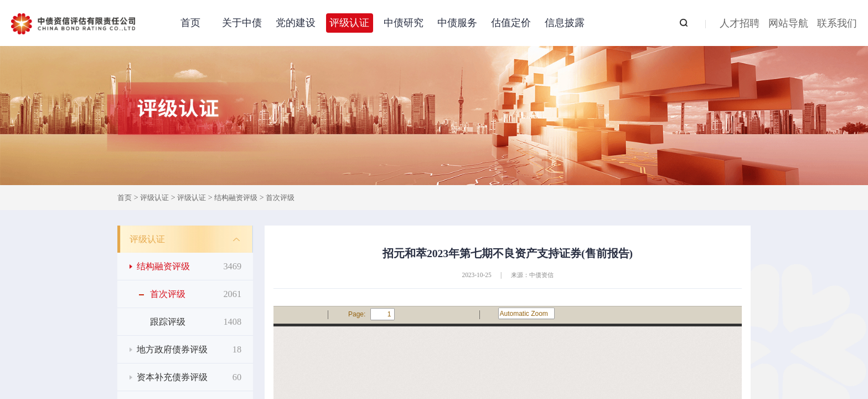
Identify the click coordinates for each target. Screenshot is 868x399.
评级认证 (349, 23)
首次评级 (280, 198)
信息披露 (565, 23)
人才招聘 (740, 24)
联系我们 (837, 24)
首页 (190, 23)
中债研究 (404, 23)
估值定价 (511, 23)
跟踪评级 (196, 322)
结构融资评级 (236, 198)
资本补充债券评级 (189, 377)
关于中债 (242, 23)
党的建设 (296, 23)
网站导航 (788, 24)
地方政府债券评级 (189, 349)
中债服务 (457, 23)
